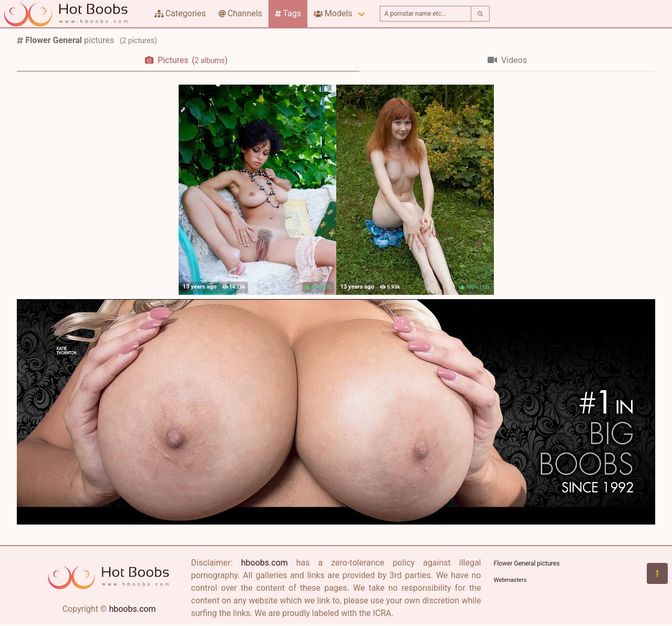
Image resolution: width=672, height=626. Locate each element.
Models (333, 13)
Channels (240, 13)
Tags (288, 13)
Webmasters (510, 580)
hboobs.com (132, 609)
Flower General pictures (527, 563)
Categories (180, 13)
